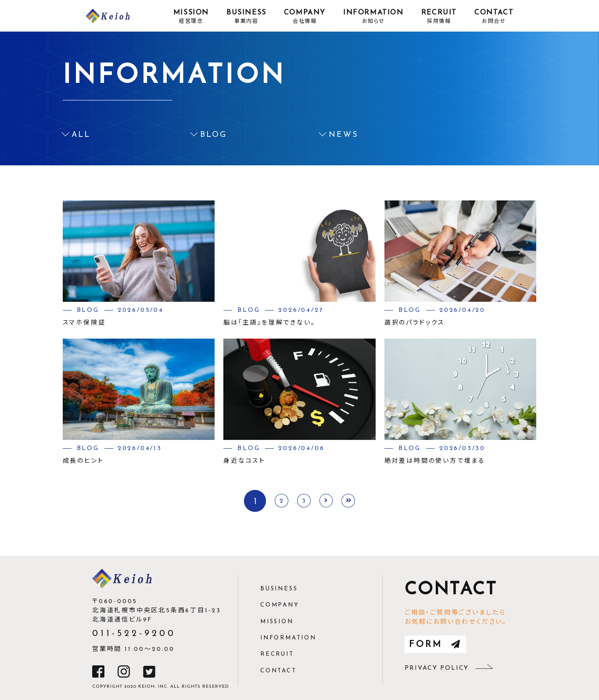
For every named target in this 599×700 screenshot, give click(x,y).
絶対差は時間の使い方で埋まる (435, 461)
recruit (277, 654)
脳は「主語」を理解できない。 (269, 323)
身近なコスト (244, 461)
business (279, 589)
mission (277, 622)
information (288, 638)
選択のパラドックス (415, 323)
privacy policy (449, 668)
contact (278, 671)
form (435, 645)
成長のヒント (83, 461)
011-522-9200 (134, 634)
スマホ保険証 (84, 323)
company (280, 605)
